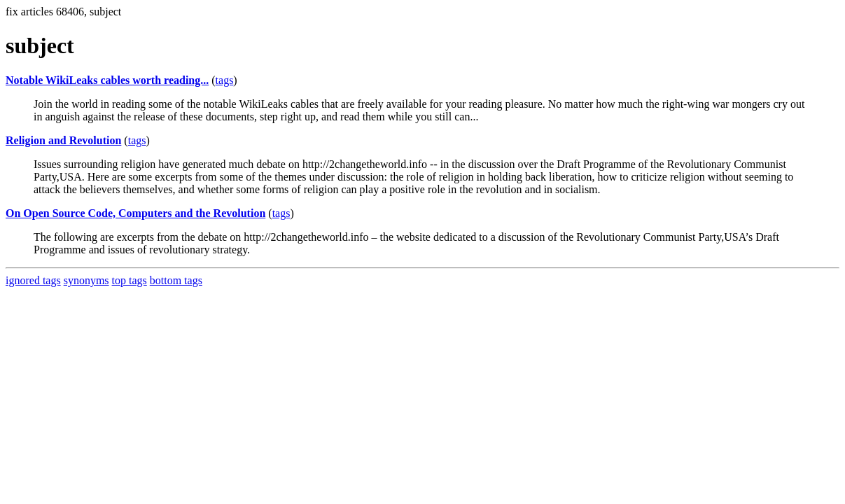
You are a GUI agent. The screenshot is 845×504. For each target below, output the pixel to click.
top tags (130, 280)
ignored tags (33, 280)
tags (225, 80)
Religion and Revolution (63, 140)
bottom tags (176, 280)
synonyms (86, 280)
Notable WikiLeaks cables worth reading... (107, 80)
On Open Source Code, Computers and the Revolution (135, 213)
